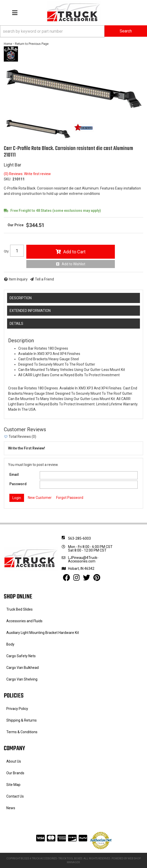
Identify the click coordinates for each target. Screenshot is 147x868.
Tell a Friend (44, 279)
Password (18, 484)
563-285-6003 (79, 538)
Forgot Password (70, 498)
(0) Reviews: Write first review (27, 174)
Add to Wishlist (73, 264)
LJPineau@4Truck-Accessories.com (83, 559)
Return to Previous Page (32, 44)
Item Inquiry (18, 279)
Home (8, 44)
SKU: (7, 179)
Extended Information (30, 311)
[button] (73, 31)
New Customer (40, 498)
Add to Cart (74, 252)
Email (14, 475)
